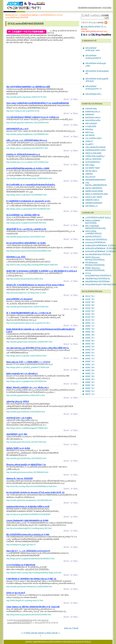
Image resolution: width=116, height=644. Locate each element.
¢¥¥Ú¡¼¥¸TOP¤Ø (71, 628)
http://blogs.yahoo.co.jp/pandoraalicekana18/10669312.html (30, 559)
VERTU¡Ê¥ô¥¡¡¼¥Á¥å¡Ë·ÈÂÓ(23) (93, 233)
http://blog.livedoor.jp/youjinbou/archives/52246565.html (29, 615)
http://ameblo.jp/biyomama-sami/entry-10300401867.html (29, 342)
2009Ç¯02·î (90, 353)
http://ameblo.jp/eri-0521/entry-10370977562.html (26, 442)
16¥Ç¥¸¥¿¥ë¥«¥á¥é (93, 153)
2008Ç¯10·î (90, 365)
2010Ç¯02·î (90, 317)
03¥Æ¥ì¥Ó (90, 115)
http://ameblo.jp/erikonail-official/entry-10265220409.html (29, 587)
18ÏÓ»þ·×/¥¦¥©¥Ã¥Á (93, 159)
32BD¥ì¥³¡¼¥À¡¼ (92, 200)
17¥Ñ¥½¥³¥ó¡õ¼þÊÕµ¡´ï (95, 156)
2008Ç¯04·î (90, 382)
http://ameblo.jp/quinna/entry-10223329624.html (26, 237)
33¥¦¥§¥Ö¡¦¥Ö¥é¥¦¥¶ (94, 203)
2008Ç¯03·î (90, 385)
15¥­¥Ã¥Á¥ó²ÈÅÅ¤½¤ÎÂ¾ (95, 150)
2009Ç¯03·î (90, 350)
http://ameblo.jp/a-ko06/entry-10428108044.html (26, 412)
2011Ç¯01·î (90, 296)
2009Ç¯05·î (90, 344)
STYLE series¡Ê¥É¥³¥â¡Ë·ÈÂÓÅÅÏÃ (26, 23)
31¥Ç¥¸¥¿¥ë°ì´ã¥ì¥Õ (94, 197)
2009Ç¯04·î (90, 347)
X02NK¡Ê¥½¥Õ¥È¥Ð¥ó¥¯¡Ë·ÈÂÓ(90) (100, 248)
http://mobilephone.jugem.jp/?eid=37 (21, 545)
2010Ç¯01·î (90, 320)
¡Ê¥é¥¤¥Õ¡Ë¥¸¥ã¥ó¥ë (29, 15)
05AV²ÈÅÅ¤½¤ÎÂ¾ (93, 121)
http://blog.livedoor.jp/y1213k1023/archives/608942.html (29, 251)
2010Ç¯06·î (90, 305)
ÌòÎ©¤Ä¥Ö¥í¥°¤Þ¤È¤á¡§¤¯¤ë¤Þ (93, 49)
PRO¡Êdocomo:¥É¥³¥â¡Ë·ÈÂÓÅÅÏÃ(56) (95, 264)
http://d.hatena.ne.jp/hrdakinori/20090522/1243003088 (28, 514)
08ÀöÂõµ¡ (89, 129)
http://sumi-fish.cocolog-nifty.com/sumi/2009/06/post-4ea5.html (32, 486)
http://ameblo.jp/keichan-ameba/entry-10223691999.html (29, 500)
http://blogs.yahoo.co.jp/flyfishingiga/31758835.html (27, 428)
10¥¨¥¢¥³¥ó (90, 135)
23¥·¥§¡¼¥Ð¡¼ (91, 171)
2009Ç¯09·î (90, 332)
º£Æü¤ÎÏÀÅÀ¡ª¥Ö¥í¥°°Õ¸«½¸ (95, 27)
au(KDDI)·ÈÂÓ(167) (93, 237)
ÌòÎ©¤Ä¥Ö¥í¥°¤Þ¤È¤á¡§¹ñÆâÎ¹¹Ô (93, 57)
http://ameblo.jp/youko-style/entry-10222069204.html (28, 123)
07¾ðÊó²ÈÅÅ (91, 127)
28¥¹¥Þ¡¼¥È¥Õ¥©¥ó (94, 188)
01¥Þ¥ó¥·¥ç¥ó (91, 109)
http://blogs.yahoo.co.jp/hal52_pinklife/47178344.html (28, 367)
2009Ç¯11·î (90, 326)
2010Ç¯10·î (90, 299)
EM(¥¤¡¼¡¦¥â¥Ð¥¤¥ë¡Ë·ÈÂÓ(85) (93, 222)
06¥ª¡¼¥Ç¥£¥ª (91, 124)
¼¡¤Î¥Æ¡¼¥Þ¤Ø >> (52, 633)
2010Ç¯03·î (90, 314)
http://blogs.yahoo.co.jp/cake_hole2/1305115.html (26, 356)
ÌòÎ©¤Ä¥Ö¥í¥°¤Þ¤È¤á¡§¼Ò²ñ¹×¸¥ (93, 88)
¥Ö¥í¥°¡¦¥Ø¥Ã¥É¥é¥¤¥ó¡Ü (38, 642)
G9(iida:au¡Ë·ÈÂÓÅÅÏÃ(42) (96, 240)
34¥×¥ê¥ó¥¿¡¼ (91, 206)
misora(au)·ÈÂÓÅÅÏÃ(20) (95, 243)
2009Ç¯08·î (90, 335)
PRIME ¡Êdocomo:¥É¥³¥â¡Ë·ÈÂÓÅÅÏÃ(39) (95, 269)
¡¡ (28, 87)
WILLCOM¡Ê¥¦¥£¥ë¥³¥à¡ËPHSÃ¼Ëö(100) (95, 227)
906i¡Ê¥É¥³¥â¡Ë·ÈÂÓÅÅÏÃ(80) (98, 282)
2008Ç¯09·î (90, 368)
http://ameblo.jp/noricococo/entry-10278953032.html (27, 472)
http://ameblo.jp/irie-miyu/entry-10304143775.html (26, 97)
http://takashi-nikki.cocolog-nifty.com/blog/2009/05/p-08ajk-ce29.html (34, 573)
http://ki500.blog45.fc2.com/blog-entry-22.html (25, 601)
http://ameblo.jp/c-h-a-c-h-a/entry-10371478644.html (27, 162)
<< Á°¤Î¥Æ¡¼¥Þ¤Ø (29, 633)
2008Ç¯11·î (90, 362)
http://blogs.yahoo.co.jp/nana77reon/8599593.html (27, 195)
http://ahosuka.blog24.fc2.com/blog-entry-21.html (26, 293)
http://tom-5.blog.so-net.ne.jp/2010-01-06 (23, 111)
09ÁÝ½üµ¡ (90, 132)
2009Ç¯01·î (90, 356)
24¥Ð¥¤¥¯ (89, 174)
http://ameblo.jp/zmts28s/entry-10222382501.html (26, 458)
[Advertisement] (29, 65)
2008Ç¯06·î (90, 376)
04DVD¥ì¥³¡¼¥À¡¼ (93, 118)
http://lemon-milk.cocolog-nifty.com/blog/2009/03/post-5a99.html (32, 265)
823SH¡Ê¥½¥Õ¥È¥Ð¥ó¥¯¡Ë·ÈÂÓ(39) (100, 251)
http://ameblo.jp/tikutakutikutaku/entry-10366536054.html (29, 178)
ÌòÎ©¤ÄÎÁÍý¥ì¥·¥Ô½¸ (94, 94)
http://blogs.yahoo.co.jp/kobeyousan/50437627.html (27, 148)
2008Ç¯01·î (90, 391)
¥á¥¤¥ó (41, 633)
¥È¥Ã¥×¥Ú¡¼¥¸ (12, 15)
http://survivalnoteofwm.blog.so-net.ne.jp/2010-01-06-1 (28, 323)
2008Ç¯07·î (90, 373)
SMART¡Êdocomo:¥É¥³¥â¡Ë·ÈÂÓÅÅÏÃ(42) (95, 259)
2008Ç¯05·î (90, 379)
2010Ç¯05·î (90, 308)
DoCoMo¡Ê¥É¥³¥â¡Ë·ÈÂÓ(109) (98, 254)
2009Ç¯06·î (90, 341)
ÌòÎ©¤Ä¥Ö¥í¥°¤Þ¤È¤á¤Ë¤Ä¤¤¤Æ (89, 8)
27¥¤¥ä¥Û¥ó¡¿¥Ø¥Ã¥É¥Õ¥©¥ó (96, 184)
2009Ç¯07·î (90, 338)
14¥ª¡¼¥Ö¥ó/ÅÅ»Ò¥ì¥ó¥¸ (96, 147)
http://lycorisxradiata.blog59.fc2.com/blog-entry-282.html (29, 528)
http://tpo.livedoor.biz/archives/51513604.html (25, 279)
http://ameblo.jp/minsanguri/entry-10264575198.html (27, 307)
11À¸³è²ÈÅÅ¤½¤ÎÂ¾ (93, 138)
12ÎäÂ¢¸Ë (89, 141)
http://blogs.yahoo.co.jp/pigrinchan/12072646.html (26, 381)
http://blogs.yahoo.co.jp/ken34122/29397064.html (26, 223)
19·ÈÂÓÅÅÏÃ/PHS (47, 15)
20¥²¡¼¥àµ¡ (90, 165)
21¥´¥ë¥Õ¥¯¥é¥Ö (92, 168)
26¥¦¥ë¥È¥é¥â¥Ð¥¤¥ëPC (96, 180)
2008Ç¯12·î (90, 359)
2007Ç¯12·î (90, 394)
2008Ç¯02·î (90, 388)
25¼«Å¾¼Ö (90, 177)
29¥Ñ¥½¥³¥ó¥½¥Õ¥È (94, 191)
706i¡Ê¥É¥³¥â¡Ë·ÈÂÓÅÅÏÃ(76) (98, 279)
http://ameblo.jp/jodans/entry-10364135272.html (26, 395)
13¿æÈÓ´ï (89, 144)
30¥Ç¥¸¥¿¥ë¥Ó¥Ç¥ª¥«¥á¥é (97, 194)
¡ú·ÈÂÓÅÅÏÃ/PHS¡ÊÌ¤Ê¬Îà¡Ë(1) (98, 218)
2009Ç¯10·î (90, 329)
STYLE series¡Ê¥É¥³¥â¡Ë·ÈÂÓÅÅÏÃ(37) (98, 275)
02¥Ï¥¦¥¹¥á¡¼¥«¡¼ (93, 112)
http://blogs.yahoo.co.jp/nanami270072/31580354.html (28, 209)
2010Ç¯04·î (90, 311)
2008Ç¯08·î (90, 370)
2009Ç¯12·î (90, 323)
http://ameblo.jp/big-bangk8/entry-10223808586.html (27, 134)
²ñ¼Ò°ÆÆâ (107, 8)
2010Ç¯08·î (90, 302)
